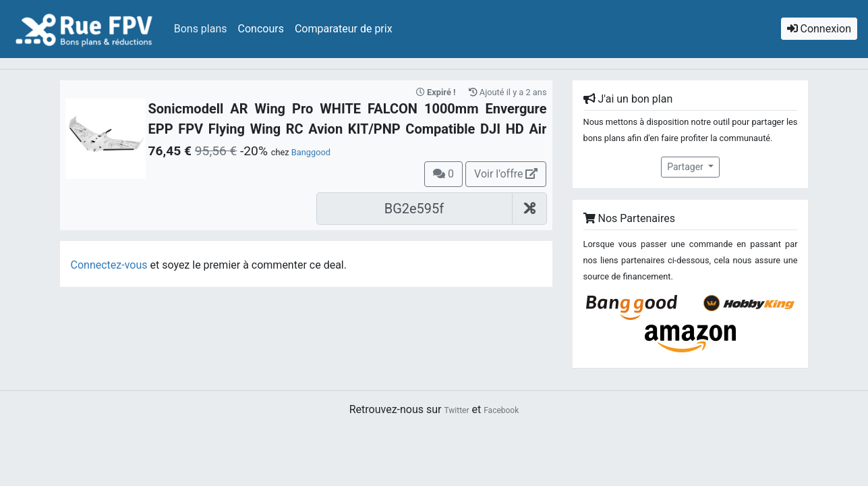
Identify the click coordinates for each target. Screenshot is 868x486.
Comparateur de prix (344, 29)
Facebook (501, 410)
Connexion (819, 29)
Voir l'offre (506, 174)
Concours (261, 29)
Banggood (311, 152)
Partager (686, 167)
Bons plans (201, 29)
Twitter (456, 410)
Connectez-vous (109, 265)
